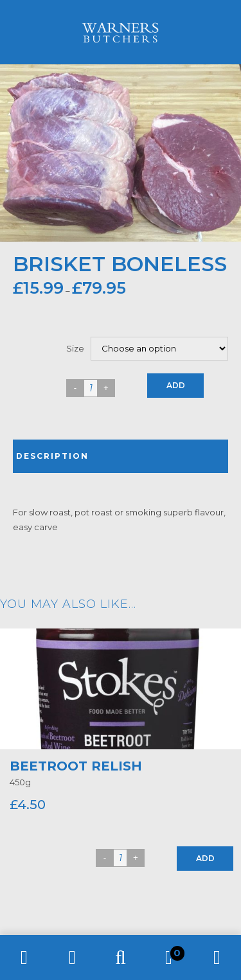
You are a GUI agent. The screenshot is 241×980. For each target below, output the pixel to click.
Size (75, 348)
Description (52, 456)
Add (176, 385)
